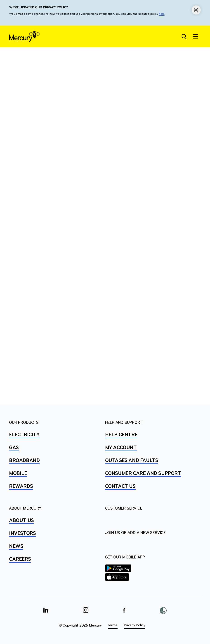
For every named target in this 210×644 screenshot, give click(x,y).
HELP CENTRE (121, 435)
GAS (14, 448)
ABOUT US (21, 521)
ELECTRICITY (24, 435)
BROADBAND (24, 461)
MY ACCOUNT (121, 448)
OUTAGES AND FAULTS (132, 461)
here (162, 14)
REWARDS (21, 487)
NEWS (16, 546)
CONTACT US (120, 487)
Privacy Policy (134, 625)
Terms (113, 625)
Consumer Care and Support (143, 474)
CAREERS (20, 559)
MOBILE (18, 474)
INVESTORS (22, 534)
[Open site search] (184, 36)
